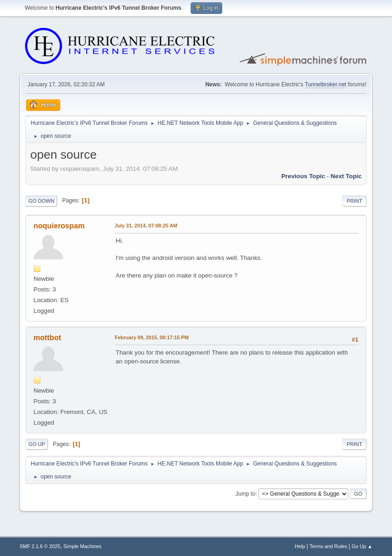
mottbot (47, 338)
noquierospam (59, 226)
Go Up (37, 444)
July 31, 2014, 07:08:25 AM (146, 226)
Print (354, 201)
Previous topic (303, 176)
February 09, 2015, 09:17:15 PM (151, 337)
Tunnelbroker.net (326, 84)
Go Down (41, 201)
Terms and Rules (328, 546)
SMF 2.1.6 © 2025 (40, 546)
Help (300, 546)
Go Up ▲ (362, 546)
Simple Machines (83, 546)
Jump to (246, 493)
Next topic (346, 176)
